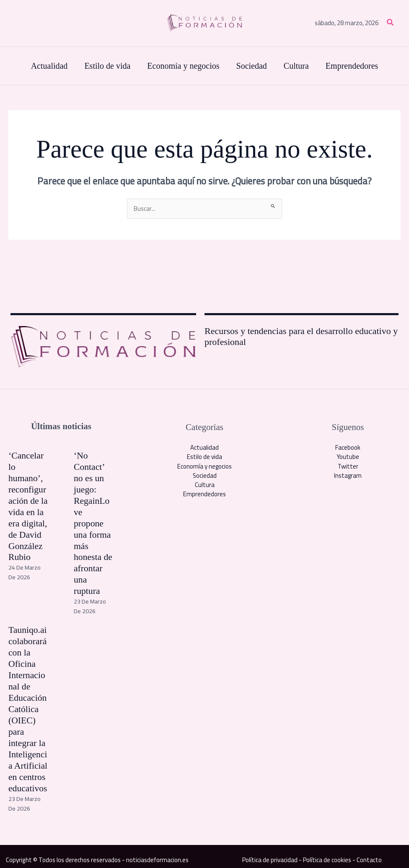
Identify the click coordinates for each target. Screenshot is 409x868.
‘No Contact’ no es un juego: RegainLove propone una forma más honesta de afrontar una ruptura (93, 522)
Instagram (348, 476)
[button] (391, 23)
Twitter (348, 466)
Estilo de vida (204, 457)
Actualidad (204, 447)
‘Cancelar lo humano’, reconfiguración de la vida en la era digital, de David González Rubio (28, 505)
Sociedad (204, 476)
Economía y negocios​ (205, 466)
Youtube (348, 457)
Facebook (348, 447)
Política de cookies (327, 853)
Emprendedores (204, 495)
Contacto (370, 853)
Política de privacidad (270, 853)
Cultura (205, 485)
